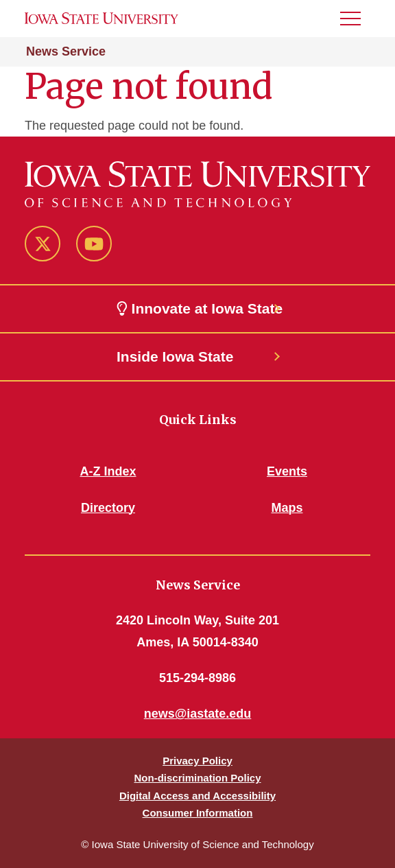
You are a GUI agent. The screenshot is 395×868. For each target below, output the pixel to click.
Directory (108, 508)
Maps (287, 508)
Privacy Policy (197, 761)
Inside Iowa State (175, 356)
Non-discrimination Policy (197, 778)
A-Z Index (108, 471)
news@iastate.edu (198, 714)
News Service (66, 51)
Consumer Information (198, 813)
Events (287, 471)
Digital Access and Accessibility (197, 796)
